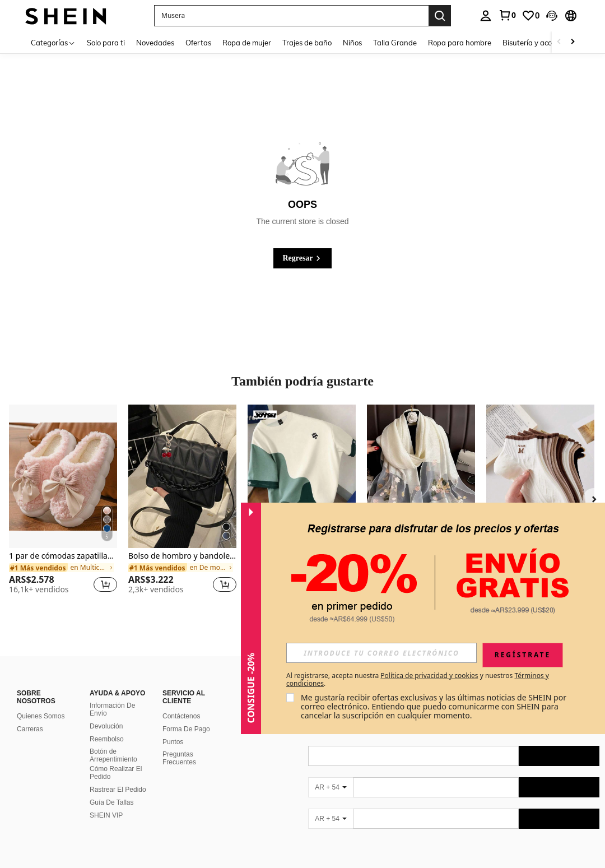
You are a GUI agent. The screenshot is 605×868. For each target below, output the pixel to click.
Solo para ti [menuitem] (106, 43)
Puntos (173, 742)
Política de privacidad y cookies (429, 676)
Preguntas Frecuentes (179, 758)
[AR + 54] (331, 787)
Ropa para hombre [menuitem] (460, 43)
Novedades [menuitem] (155, 43)
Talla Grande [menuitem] (395, 43)
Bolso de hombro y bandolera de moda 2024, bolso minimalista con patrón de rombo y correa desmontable (182, 556)
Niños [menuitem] (352, 43)
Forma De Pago (186, 729)
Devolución (106, 726)
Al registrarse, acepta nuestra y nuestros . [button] (418, 680)
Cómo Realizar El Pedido (116, 773)
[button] (291, 16)
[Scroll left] (559, 42)
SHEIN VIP (106, 815)
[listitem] (63, 504)
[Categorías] (53, 42)
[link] (507, 15)
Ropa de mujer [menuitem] (247, 43)
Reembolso (107, 739)
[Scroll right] (573, 42)
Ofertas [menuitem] (198, 43)
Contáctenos (181, 716)
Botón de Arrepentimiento (113, 755)
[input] (381, 653)
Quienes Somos (41, 716)
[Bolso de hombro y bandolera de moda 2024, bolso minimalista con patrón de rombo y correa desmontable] (182, 477)
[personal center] (486, 16)
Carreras (30, 729)
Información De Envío (112, 709)
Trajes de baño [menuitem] (307, 43)
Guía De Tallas (112, 802)
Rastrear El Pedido (118, 790)
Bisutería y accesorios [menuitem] (538, 43)
